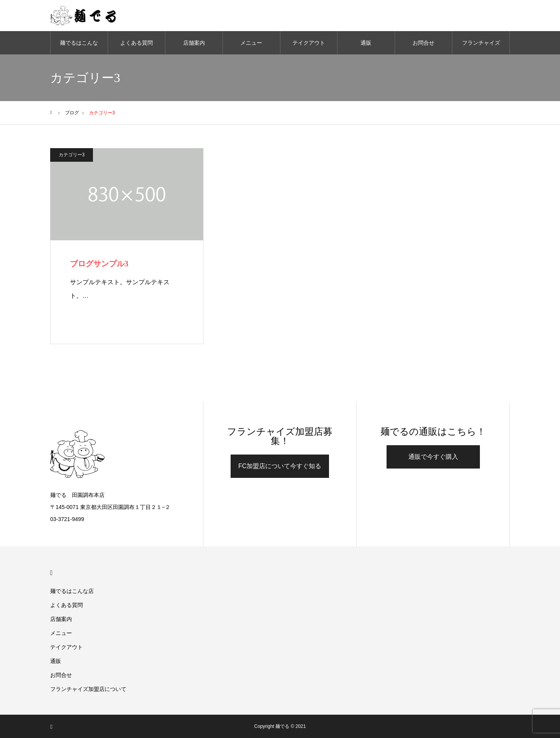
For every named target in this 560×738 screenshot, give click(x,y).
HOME (53, 573)
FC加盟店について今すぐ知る (280, 466)
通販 (366, 43)
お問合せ (423, 43)
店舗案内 (194, 43)
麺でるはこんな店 (79, 47)
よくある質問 (136, 43)
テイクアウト (309, 43)
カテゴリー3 (72, 155)
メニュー (251, 43)
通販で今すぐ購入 (433, 457)
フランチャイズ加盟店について (481, 47)
